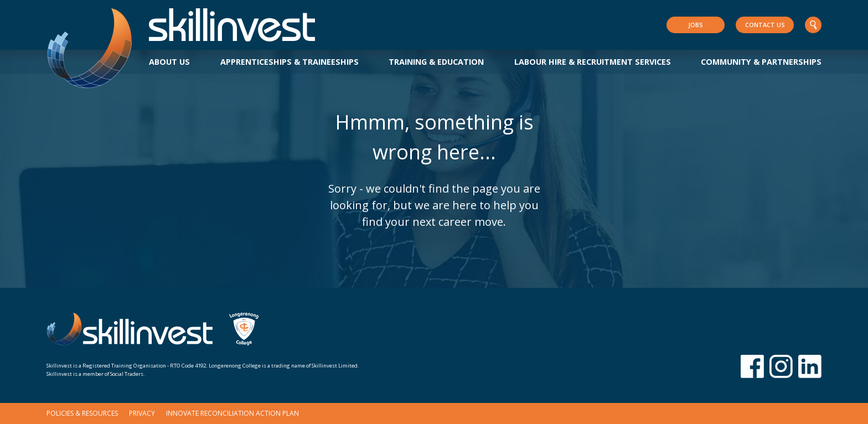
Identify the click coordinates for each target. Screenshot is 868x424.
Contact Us (765, 25)
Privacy (142, 413)
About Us (169, 62)
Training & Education (436, 62)
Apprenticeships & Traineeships (290, 62)
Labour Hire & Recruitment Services (593, 62)
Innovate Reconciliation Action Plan (232, 413)
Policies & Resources (82, 413)
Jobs (696, 25)
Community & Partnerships (761, 62)
